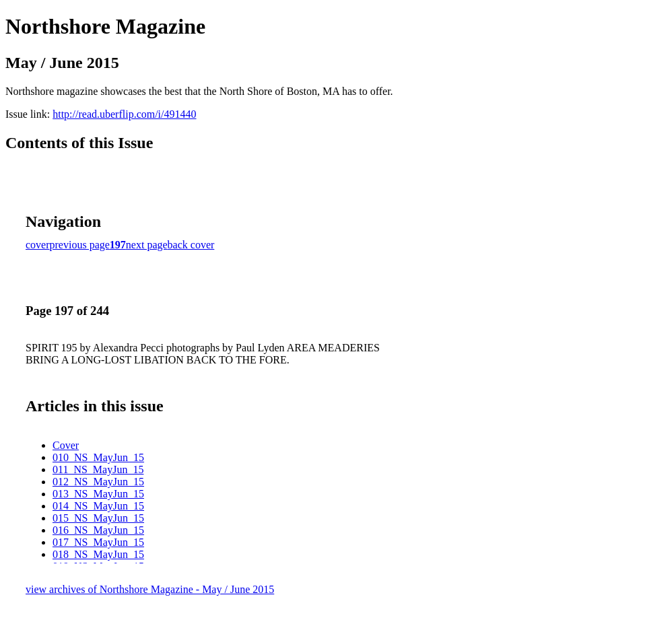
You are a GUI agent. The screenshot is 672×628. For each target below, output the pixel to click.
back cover (191, 245)
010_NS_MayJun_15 (98, 457)
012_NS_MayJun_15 (98, 482)
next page (147, 245)
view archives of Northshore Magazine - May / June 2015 (150, 589)
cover (38, 245)
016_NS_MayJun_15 (98, 530)
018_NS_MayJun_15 (98, 554)
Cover (66, 445)
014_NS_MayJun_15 (98, 506)
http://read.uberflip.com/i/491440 (124, 114)
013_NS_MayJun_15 (98, 494)
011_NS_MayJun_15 (98, 469)
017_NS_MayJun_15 (98, 542)
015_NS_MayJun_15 (98, 518)
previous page (80, 245)
